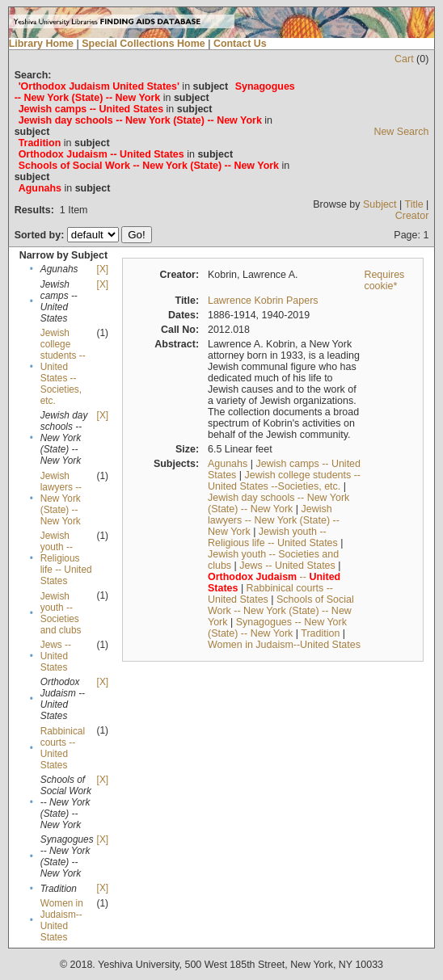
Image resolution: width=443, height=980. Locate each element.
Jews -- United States (56, 656)
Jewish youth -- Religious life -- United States (66, 558)
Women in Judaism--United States (62, 920)
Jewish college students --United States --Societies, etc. (63, 367)
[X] (103, 269)
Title (414, 204)
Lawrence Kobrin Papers (263, 301)
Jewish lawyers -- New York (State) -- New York (61, 498)
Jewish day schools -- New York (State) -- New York (278, 503)
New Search (401, 132)
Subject (380, 204)
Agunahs (228, 464)
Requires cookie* (384, 280)
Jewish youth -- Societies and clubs (61, 613)
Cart (404, 59)
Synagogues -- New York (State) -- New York (277, 628)
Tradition (320, 633)
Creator (412, 216)
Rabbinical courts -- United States (63, 748)
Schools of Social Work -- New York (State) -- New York (281, 611)
